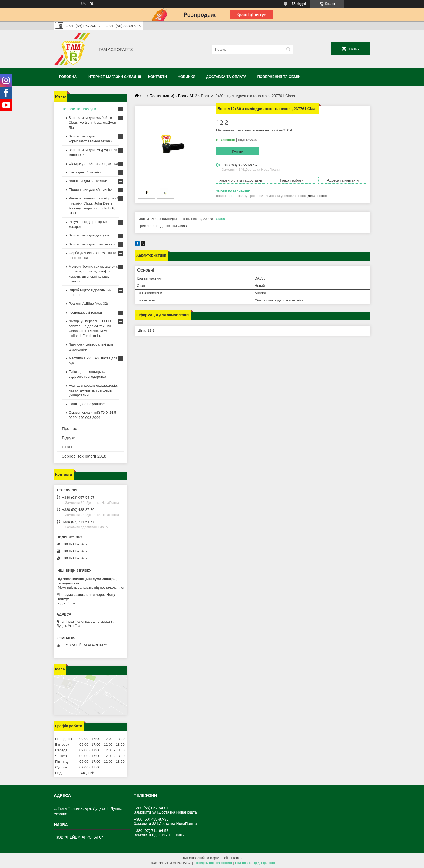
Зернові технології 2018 (84, 456)
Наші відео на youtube (87, 404)
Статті (68, 447)
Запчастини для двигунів (89, 235)
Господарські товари (85, 312)
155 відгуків (299, 4)
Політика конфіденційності (255, 863)
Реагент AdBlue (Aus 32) (88, 303)
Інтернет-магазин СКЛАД (112, 77)
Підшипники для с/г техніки (91, 190)
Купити (238, 151)
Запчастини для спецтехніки (92, 244)
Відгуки (69, 438)
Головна (68, 77)
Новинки (186, 77)
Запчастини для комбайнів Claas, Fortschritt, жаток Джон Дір (92, 122)
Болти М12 (188, 96)
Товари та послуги (79, 109)
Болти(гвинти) (162, 96)
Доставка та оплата (226, 77)
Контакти (158, 77)
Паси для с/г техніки (85, 172)
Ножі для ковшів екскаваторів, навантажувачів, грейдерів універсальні (93, 390)
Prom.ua (237, 858)
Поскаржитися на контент (213, 863)
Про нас (69, 428)
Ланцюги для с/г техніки (88, 181)
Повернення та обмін (279, 77)
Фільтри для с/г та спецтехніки (93, 164)
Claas (220, 219)
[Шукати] (288, 49)
